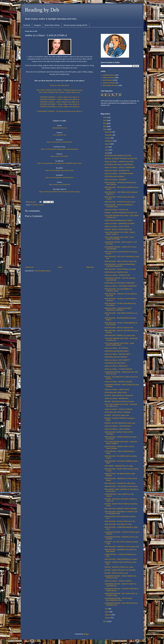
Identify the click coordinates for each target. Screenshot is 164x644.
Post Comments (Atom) (42, 271)
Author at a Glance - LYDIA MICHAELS (118, 426)
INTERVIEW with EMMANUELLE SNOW (118, 220)
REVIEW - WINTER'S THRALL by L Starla (119, 567)
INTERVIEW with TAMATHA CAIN (116, 272)
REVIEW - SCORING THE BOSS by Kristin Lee (121, 159)
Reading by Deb (42, 10)
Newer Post (29, 267)
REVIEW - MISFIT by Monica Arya (116, 573)
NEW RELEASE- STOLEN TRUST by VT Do (120, 521)
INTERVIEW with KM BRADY (115, 176)
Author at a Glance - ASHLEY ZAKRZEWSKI (120, 167)
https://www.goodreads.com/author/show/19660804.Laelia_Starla (60, 163)
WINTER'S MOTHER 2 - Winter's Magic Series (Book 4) (60, 107)
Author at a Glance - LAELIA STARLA (117, 429)
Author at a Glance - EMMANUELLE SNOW (119, 223)
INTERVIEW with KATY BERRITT (116, 357)
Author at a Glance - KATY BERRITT (117, 360)
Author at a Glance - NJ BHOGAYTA (117, 171)
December (109, 132)
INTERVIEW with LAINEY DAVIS (116, 392)
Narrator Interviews (109, 83)
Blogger (86, 634)
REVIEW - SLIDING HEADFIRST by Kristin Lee (121, 213)
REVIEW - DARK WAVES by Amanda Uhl (119, 395)
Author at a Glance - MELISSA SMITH (117, 354)
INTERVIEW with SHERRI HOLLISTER (118, 156)
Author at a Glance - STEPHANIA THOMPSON (121, 286)
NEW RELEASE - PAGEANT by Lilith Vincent (120, 483)
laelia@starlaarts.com (60, 128)
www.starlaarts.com (59, 135)
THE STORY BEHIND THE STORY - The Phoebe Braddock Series (60, 90)
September (109, 141)
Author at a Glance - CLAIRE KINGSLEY (118, 369)
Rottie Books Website (52, 25)
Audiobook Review (109, 75)
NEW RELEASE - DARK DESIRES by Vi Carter (121, 559)
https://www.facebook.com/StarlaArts (59, 142)
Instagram (37, 25)
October (108, 138)
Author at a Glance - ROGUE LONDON (118, 581)
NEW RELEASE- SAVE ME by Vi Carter (118, 524)
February (108, 615)
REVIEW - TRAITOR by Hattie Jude (117, 415)
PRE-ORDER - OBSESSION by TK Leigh (119, 466)
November (109, 135)
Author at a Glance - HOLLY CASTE (117, 226)
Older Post (90, 267)
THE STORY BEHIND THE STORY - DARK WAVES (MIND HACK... (119, 344)
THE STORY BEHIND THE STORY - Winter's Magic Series (60, 92)
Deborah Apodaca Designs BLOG (76, 25)
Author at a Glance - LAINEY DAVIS (117, 390)
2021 (105, 621)
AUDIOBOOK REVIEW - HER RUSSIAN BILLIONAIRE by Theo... (118, 599)
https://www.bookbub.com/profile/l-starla (60, 170)
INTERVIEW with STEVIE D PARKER (117, 412)
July (107, 147)
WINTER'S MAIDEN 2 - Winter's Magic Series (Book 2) (60, 99)
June (107, 150)
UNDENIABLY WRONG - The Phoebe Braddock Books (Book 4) (60, 111)
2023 (105, 126)
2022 (105, 129)
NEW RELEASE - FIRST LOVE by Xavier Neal (120, 261)
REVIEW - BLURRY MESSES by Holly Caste (120, 423)
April (107, 609)
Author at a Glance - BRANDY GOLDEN (118, 382)
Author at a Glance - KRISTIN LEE (116, 210)
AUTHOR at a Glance (37, 205)
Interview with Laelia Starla (59, 85)
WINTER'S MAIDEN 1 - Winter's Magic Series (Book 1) (60, 97)
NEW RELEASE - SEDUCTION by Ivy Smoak (120, 269)
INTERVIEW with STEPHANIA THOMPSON (119, 283)
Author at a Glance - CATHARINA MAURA (119, 174)
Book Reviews (108, 80)
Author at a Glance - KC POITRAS (116, 348)
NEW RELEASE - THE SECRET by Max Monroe (121, 486)
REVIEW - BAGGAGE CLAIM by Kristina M (119, 401)
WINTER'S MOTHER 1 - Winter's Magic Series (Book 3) (60, 104)
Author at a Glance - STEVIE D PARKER (118, 409)
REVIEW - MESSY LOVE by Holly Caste (118, 229)
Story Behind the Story (110, 85)
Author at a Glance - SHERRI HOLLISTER (119, 162)
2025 (105, 120)
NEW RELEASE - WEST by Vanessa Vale (119, 328)
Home (60, 267)
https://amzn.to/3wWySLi (60, 156)
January (108, 618)
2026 (105, 117)
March (107, 612)
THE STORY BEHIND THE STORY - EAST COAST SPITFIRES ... (119, 238)
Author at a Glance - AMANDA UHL (117, 398)
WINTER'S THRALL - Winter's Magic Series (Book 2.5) (60, 102)
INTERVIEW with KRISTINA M (115, 363)
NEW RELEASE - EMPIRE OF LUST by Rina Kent (122, 547)
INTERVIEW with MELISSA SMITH (116, 351)
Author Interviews (109, 78)
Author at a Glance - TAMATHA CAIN (117, 275)
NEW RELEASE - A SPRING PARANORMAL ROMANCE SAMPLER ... (120, 265)
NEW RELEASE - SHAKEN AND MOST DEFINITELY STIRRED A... (118, 309)
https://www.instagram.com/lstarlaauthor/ (60, 177)
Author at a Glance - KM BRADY (116, 180)
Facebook (27, 25)
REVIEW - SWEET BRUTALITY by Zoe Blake (120, 570)
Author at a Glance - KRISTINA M (116, 366)
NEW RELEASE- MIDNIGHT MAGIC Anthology (121, 509)
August (108, 144)
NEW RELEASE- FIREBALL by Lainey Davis (120, 335)
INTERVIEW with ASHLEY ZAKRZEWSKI (119, 165)
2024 (105, 123)
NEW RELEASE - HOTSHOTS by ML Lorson (120, 202)
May (107, 153)
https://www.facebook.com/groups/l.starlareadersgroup (60, 149)
